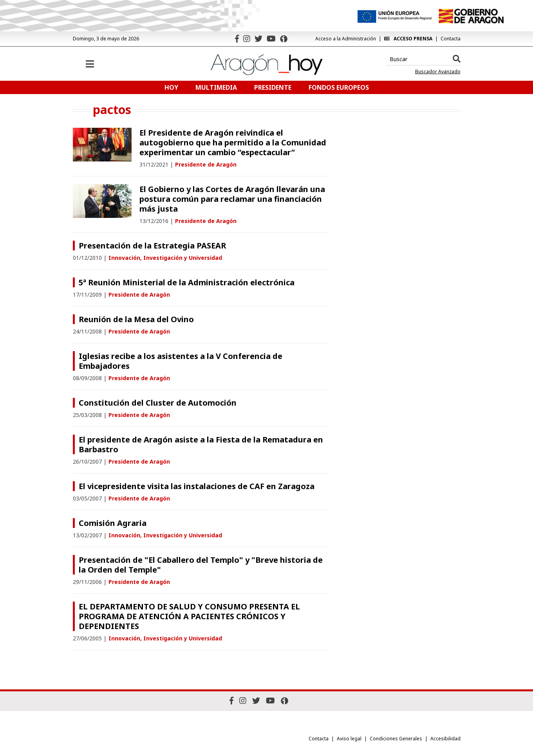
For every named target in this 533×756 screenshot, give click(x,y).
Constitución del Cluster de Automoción (158, 403)
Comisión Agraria (113, 523)
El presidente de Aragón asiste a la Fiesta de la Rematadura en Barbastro (201, 444)
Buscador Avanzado (438, 72)
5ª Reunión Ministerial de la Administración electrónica (187, 282)
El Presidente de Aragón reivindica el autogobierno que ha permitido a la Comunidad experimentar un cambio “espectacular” (233, 142)
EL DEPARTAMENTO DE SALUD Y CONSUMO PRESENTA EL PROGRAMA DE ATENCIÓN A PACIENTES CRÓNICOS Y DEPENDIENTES (189, 616)
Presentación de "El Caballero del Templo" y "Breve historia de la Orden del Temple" (201, 565)
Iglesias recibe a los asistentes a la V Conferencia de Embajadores (181, 361)
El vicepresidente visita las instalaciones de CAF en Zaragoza (197, 486)
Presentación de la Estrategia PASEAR (152, 246)
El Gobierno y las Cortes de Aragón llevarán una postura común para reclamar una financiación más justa (232, 199)
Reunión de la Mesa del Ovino (136, 319)
